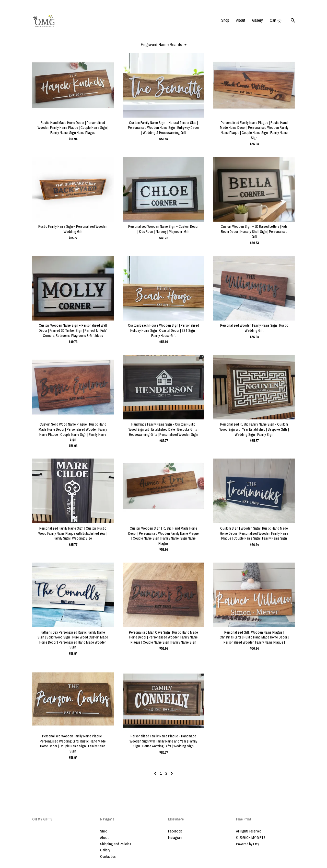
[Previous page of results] (156, 773)
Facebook (175, 831)
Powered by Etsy (248, 844)
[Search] (293, 21)
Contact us (108, 856)
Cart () (276, 20)
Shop (225, 20)
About (241, 20)
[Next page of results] (172, 773)
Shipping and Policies (116, 844)
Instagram (175, 838)
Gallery (258, 20)
